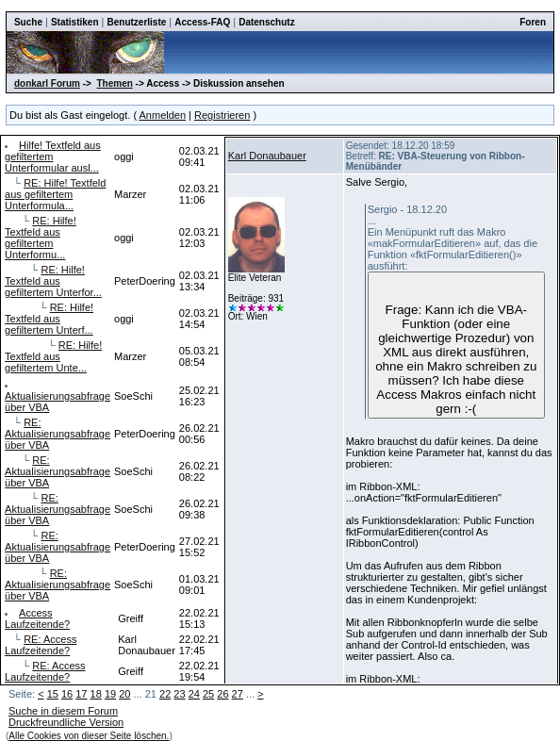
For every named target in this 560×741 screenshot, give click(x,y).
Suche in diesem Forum (63, 711)
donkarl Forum (47, 83)
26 (222, 694)
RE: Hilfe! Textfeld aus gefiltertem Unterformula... (55, 194)
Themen (114, 83)
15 (53, 694)
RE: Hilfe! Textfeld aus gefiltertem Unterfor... (53, 281)
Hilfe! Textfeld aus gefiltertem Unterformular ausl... (53, 156)
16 (67, 694)
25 (208, 694)
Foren (533, 22)
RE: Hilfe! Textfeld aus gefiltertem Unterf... (49, 319)
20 (124, 694)
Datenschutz (266, 22)
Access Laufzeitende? (37, 618)
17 (81, 694)
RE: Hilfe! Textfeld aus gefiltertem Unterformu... (41, 238)
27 (238, 694)
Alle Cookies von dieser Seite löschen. (89, 736)
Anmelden (163, 115)
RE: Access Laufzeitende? (41, 645)
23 (179, 694)
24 (194, 694)
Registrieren (222, 115)
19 (110, 694)
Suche (28, 22)
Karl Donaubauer (267, 156)
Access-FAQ (202, 22)
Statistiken (75, 22)
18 (96, 694)
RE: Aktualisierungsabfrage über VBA (58, 434)
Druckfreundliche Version (66, 722)
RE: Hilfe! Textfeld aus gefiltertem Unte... (53, 356)
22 (165, 694)
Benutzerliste (137, 22)
